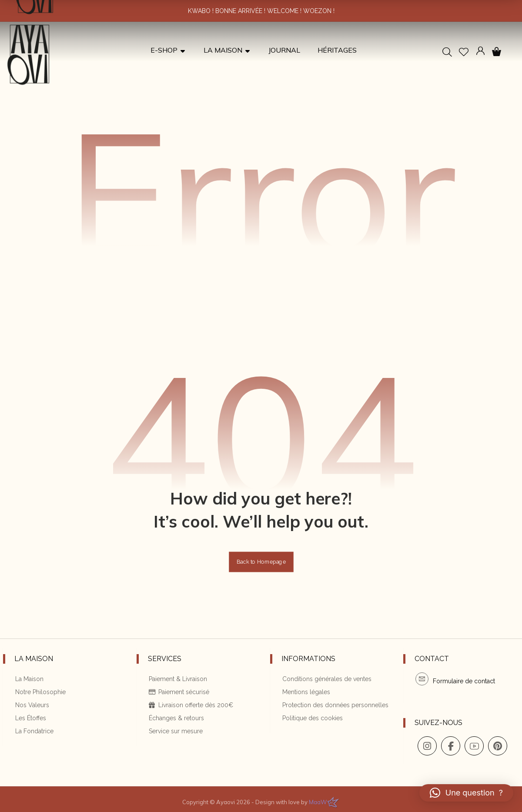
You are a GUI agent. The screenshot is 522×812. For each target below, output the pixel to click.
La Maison (26, 684)
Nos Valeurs (29, 708)
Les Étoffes (28, 720)
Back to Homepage (261, 568)
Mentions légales (303, 696)
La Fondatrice (31, 732)
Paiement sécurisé (176, 696)
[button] (496, 52)
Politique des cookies (309, 720)
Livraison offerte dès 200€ (187, 708)
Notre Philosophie (37, 696)
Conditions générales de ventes (323, 684)
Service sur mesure (172, 732)
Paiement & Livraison (174, 684)
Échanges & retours (173, 720)
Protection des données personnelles (332, 708)
